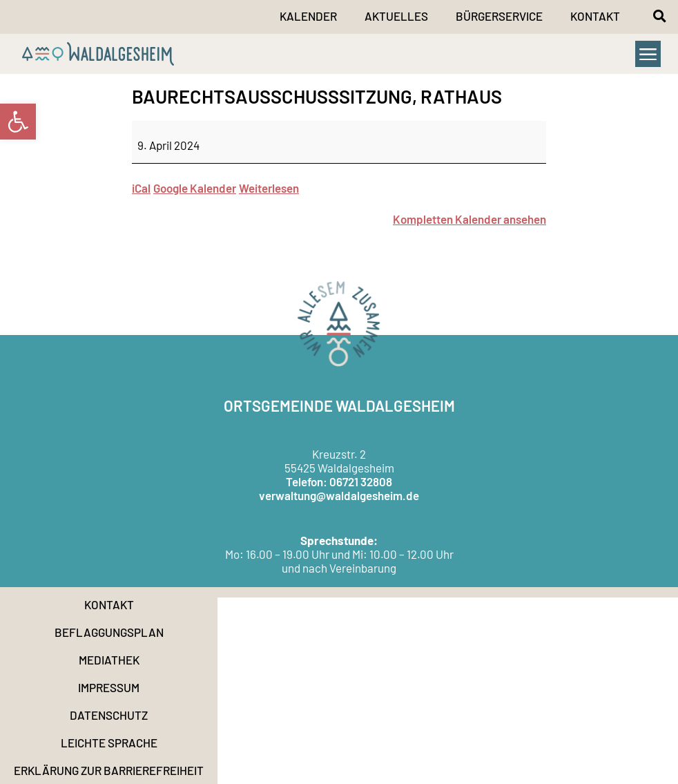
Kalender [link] (308, 16)
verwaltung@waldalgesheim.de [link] (339, 495)
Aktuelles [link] (396, 16)
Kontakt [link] (595, 16)
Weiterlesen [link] (269, 188)
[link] (18, 122)
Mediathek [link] (109, 660)
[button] (659, 16)
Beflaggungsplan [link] (109, 632)
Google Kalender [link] (195, 188)
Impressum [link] (109, 687)
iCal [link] (141, 188)
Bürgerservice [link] (499, 16)
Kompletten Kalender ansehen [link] (469, 219)
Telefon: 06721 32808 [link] (339, 481)
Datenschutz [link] (109, 715)
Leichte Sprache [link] (109, 743)
